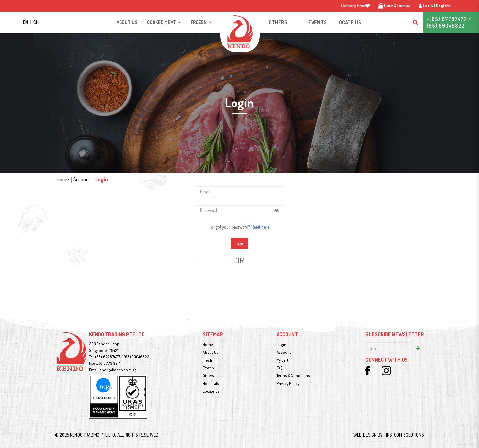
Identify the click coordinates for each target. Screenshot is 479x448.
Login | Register (435, 6)
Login (102, 179)
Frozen (209, 368)
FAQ (280, 368)
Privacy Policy (288, 383)
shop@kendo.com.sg (118, 370)
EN (26, 22)
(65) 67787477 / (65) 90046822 (122, 357)
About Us (211, 352)
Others (209, 376)
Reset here (260, 227)
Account (82, 179)
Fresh (208, 360)
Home (63, 179)
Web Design (365, 435)
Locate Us (211, 391)
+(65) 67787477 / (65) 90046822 (449, 22)
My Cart (283, 360)
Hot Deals (211, 383)
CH (36, 22)
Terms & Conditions (293, 376)
